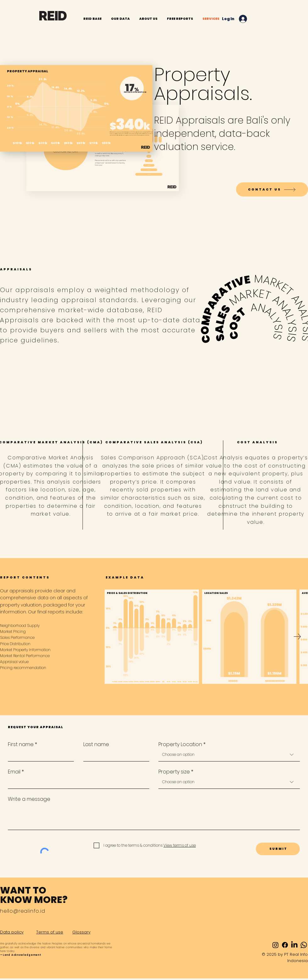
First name (21, 745)
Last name (96, 745)
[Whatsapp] (304, 945)
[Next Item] (297, 637)
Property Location (180, 745)
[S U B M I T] (278, 849)
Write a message (29, 799)
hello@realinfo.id (23, 911)
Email (14, 772)
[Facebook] (285, 945)
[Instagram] (275, 945)
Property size (174, 772)
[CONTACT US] (272, 189)
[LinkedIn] (294, 945)
